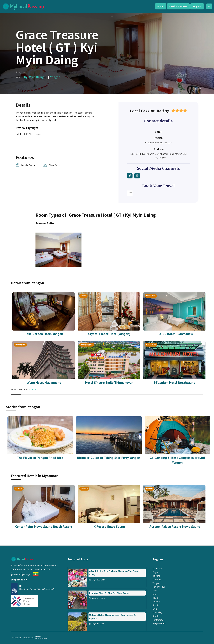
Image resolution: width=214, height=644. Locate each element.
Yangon (33, 389)
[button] (161, 6)
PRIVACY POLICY (28, 638)
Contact (38, 637)
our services (17, 638)
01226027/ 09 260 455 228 (158, 143)
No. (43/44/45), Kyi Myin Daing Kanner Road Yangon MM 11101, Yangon (158, 156)
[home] (75, 6)
